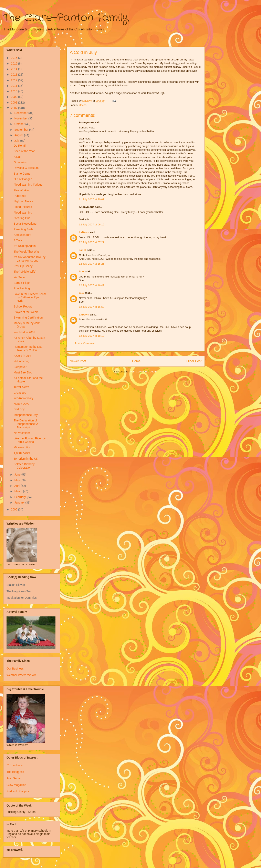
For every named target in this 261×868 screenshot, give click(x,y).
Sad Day (19, 409)
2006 (15, 509)
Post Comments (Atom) (144, 372)
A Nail (17, 157)
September (22, 130)
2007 (15, 108)
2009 (15, 97)
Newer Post (78, 361)
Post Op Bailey (23, 266)
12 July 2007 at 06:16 (92, 225)
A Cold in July (22, 356)
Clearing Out (22, 218)
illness (83, 105)
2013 (15, 75)
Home (136, 361)
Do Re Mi (20, 146)
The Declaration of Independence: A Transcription (26, 424)
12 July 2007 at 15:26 (92, 264)
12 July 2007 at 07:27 (92, 242)
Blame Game (22, 174)
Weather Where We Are (22, 675)
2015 (15, 64)
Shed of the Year (24, 151)
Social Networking (25, 224)
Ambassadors (22, 235)
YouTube (19, 277)
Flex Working (22, 190)
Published (20, 196)
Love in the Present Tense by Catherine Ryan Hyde (30, 298)
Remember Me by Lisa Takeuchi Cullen (28, 348)
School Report (23, 306)
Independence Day (26, 415)
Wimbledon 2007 (24, 332)
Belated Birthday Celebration (24, 466)
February (20, 497)
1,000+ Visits (22, 453)
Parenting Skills (24, 229)
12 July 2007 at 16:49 (92, 285)
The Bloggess (15, 772)
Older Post (194, 361)
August (19, 135)
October (20, 124)
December (21, 113)
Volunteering (22, 361)
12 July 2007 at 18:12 (92, 336)
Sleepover (20, 367)
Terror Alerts (21, 387)
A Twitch (19, 240)
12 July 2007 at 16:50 (92, 307)
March (19, 491)
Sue (81, 271)
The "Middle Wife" (25, 272)
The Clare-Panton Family (66, 18)
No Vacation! (22, 433)
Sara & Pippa (22, 283)
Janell (83, 250)
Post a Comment (85, 343)
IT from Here (14, 765)
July (17, 141)
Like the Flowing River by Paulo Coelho (30, 440)
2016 (15, 58)
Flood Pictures (23, 207)
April (18, 486)
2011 (15, 86)
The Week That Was (27, 252)
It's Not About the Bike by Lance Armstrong (30, 259)
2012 (15, 80)
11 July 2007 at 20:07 (92, 199)
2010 (15, 91)
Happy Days (21, 404)
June (18, 475)
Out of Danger (23, 179)
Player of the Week (26, 312)
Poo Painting (22, 288)
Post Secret (14, 778)
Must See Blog (23, 372)
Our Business (15, 669)
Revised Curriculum (26, 168)
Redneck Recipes (18, 791)
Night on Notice (23, 201)
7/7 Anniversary (24, 398)
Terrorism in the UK (26, 459)
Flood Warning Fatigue (28, 185)
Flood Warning (23, 213)
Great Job (20, 393)
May (17, 480)
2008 (15, 103)
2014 (15, 69)
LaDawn (84, 232)
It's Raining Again (25, 246)
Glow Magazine (16, 785)
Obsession (20, 162)
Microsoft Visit (23, 447)
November (21, 118)
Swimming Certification (28, 318)
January (20, 503)
